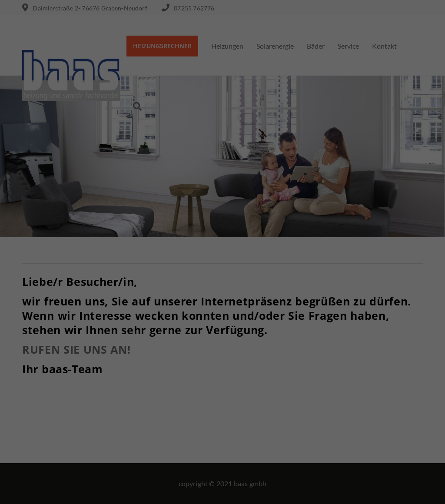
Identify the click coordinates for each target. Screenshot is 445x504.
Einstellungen (128, 372)
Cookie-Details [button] (183, 493)
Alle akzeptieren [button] (222, 423)
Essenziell (129, 392)
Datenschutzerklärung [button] (228, 493)
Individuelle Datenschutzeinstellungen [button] (222, 474)
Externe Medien (302, 392)
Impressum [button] (268, 493)
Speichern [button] (222, 448)
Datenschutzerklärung (179, 363)
